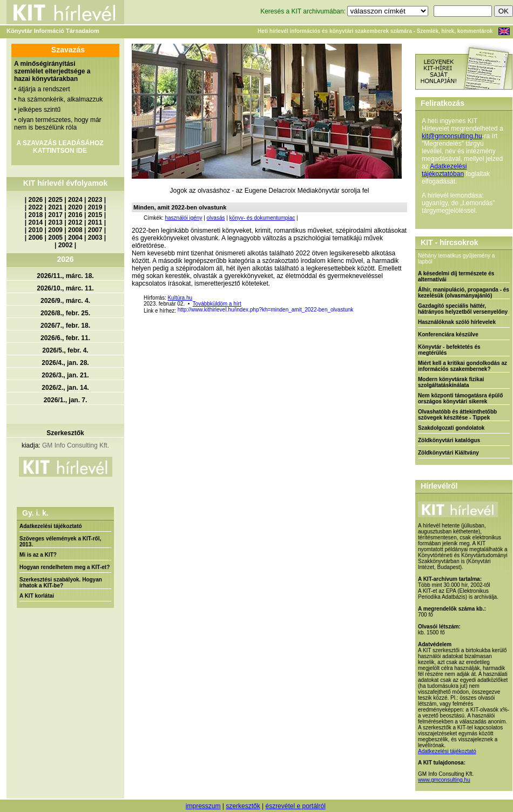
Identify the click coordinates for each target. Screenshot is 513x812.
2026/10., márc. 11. (65, 288)
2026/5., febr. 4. (65, 350)
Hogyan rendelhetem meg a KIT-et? (65, 567)
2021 (55, 207)
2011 (95, 222)
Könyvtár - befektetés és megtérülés (449, 350)
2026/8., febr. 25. (65, 313)
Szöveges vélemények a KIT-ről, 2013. (60, 542)
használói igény (183, 218)
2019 (95, 207)
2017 (55, 215)
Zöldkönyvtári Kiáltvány (448, 453)
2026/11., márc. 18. (65, 276)
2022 (36, 207)
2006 (36, 238)
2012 (75, 222)
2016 (75, 215)
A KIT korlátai (37, 596)
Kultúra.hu (180, 298)
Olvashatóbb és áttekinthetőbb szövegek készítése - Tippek (457, 415)
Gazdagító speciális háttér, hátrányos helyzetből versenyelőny (463, 309)
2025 (55, 200)
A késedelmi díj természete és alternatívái (456, 276)
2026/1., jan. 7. (66, 400)
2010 (36, 230)
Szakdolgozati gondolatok (451, 428)
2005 (55, 238)
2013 (55, 222)
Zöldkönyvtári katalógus (449, 440)
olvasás (216, 218)
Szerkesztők (65, 433)
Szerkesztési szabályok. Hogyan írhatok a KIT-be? (61, 583)
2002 (66, 245)
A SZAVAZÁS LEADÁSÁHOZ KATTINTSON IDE (60, 147)
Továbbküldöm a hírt (217, 304)
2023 (95, 200)
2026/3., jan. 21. (65, 375)
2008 (75, 230)
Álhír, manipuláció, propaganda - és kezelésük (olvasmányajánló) (464, 293)
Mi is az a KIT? (38, 555)
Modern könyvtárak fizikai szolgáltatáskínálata (451, 382)
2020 (75, 207)
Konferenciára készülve (448, 334)
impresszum (203, 806)
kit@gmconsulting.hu (452, 136)
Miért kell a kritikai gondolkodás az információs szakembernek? (463, 366)
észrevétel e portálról (295, 806)
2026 (36, 200)
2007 (95, 230)
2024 (75, 200)
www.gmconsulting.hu (444, 780)
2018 (36, 215)
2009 (55, 230)
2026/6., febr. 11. (65, 338)
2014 (36, 222)
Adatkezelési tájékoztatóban (444, 170)
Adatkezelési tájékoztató (51, 526)
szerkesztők (243, 806)
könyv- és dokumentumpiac (262, 218)
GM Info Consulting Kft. (76, 445)
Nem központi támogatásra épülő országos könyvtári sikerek (460, 398)
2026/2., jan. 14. (65, 388)
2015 (95, 215)
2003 (95, 238)
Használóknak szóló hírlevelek (457, 322)
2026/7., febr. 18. (65, 326)
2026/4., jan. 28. (65, 363)
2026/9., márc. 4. (65, 301)
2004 (75, 238)
